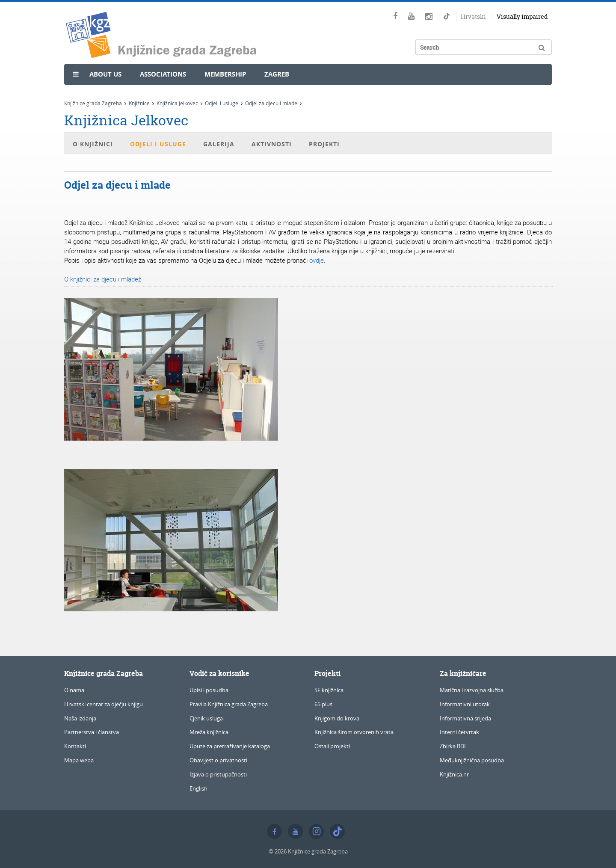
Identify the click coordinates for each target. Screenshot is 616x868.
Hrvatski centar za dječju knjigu (104, 704)
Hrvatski (473, 16)
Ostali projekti (332, 746)
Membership (225, 74)
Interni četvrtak (459, 732)
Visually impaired (522, 16)
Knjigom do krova (337, 718)
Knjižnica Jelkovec (177, 103)
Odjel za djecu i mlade (271, 103)
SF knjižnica (329, 690)
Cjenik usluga (206, 718)
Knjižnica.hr (454, 774)
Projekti (324, 144)
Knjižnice (139, 103)
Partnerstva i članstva (92, 732)
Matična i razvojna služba (472, 690)
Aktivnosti (272, 144)
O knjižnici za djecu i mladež (103, 279)
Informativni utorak (465, 704)
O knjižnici (93, 144)
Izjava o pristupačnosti (218, 774)
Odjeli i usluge (222, 103)
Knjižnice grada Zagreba (93, 103)
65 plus (323, 704)
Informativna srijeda (465, 718)
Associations (163, 74)
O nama (74, 690)
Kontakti (75, 746)
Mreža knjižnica (209, 732)
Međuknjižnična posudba (472, 760)
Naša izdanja (80, 718)
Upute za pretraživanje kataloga (230, 746)
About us (105, 74)
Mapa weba (79, 760)
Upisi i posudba (209, 690)
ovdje (317, 260)
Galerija (219, 144)
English (198, 788)
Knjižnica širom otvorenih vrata (354, 732)
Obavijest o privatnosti (218, 760)
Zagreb (277, 74)
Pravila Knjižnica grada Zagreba (229, 704)
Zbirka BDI (453, 746)
